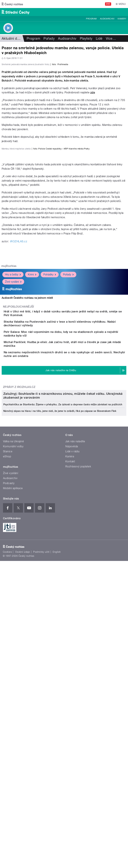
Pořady (49, 38)
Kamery (122, 19)
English (57, 817)
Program (91, 19)
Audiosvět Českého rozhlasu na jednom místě (27, 450)
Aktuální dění (12, 38)
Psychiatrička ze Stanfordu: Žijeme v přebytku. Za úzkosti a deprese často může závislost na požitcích (63, 670)
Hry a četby (13, 427)
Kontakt (70, 727)
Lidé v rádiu (72, 717)
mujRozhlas (9, 419)
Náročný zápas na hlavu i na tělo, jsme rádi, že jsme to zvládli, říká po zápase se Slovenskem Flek (60, 676)
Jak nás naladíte (75, 707)
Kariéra (70, 722)
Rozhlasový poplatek (78, 732)
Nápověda (72, 712)
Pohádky (50, 427)
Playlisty (86, 38)
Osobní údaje (23, 817)
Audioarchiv (107, 19)
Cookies (7, 817)
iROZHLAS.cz (19, 394)
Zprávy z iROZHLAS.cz (19, 569)
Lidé (99, 38)
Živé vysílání (13, 434)
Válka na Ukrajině (13, 707)
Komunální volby (13, 712)
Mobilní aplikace (13, 753)
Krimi (32, 427)
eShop (7, 722)
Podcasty (9, 748)
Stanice (8, 717)
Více (111, 38)
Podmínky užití (41, 817)
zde (93, 165)
